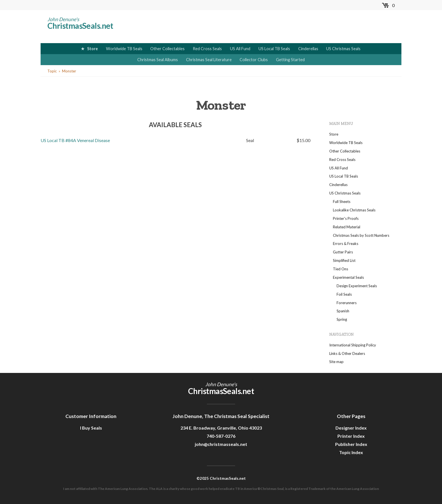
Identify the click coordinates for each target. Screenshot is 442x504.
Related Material (347, 227)
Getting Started (290, 60)
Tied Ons (341, 269)
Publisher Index (351, 444)
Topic (52, 71)
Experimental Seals (348, 277)
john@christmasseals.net (221, 444)
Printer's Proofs (346, 218)
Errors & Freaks (346, 244)
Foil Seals (344, 294)
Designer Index (351, 428)
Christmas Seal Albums (158, 60)
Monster (69, 71)
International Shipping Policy (353, 345)
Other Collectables (167, 49)
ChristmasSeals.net (80, 26)
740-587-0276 (221, 436)
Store (92, 49)
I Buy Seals (91, 428)
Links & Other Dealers (347, 353)
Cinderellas (308, 49)
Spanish (343, 311)
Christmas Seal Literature (209, 60)
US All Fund (240, 49)
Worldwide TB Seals (124, 49)
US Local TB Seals (274, 49)
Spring (342, 319)
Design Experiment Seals (357, 286)
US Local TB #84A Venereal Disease (75, 140)
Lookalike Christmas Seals (354, 210)
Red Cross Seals (207, 49)
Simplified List (344, 260)
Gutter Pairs (343, 252)
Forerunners (347, 303)
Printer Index (351, 436)
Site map (336, 362)
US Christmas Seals (343, 49)
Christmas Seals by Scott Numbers (361, 235)
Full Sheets (342, 202)
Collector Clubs (254, 60)
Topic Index (351, 452)
